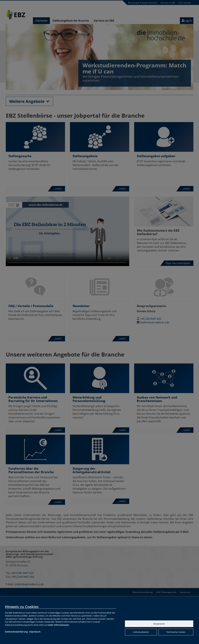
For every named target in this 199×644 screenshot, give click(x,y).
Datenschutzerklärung (16, 632)
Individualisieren (141, 632)
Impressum (35, 632)
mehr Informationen (58, 625)
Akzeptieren (159, 624)
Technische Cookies (176, 632)
